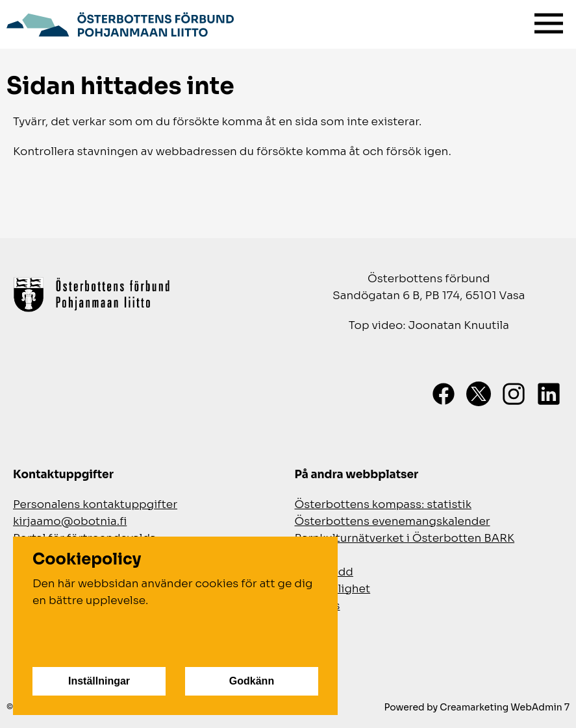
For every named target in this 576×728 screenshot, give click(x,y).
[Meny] (549, 20)
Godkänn (252, 681)
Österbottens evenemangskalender (393, 521)
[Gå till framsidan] (120, 23)
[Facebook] (444, 394)
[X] (479, 394)
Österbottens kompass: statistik (383, 504)
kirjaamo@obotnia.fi (70, 521)
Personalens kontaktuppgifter (95, 504)
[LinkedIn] (549, 394)
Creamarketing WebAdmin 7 (505, 707)
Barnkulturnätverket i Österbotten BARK (405, 538)
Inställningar (99, 681)
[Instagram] (514, 394)
